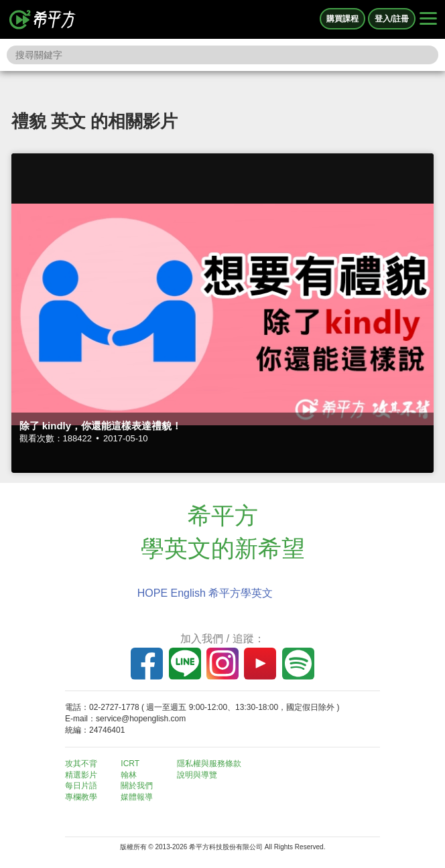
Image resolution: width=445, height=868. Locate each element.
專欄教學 (81, 797)
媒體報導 (137, 797)
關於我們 (137, 786)
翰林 (129, 775)
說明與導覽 (197, 775)
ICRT (130, 764)
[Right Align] (428, 19)
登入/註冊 (392, 19)
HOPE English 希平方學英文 (205, 593)
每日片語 (81, 786)
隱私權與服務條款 (209, 764)
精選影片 (81, 775)
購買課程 (342, 19)
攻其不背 (81, 764)
